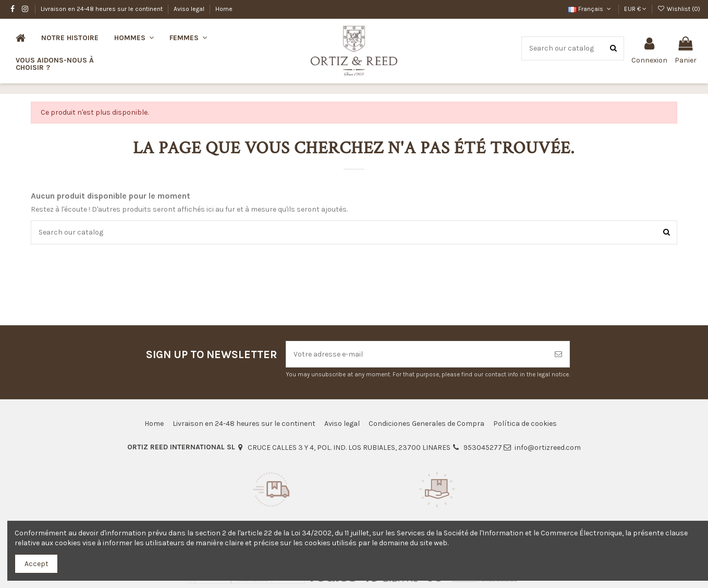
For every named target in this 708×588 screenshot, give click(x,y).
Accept (36, 564)
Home (224, 9)
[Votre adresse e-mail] (417, 354)
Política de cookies (525, 424)
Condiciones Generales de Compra (426, 424)
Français (590, 9)
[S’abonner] (558, 354)
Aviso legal (190, 9)
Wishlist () (679, 9)
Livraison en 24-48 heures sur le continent (102, 9)
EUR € (635, 9)
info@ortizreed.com (548, 448)
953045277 (483, 448)
